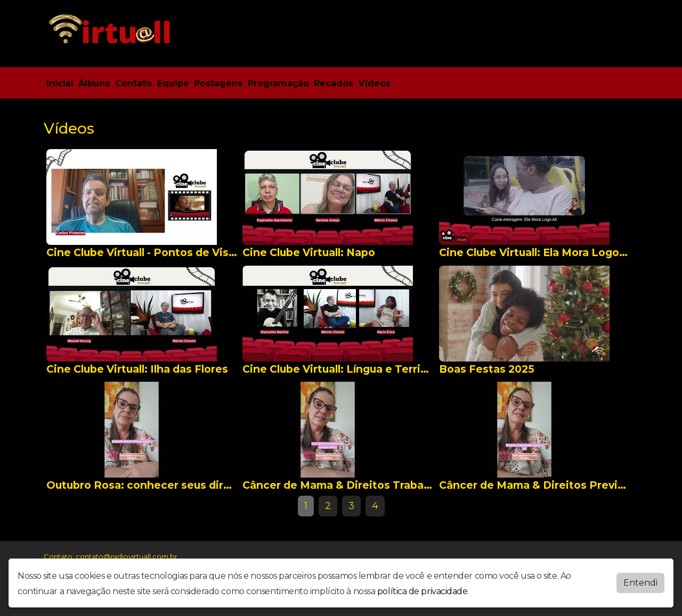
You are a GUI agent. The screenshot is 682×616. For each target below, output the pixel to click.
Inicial (60, 83)
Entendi (640, 583)
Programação (278, 83)
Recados (334, 83)
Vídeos (375, 83)
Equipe (173, 83)
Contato (133, 83)
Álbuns (94, 83)
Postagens (218, 83)
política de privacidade (423, 591)
